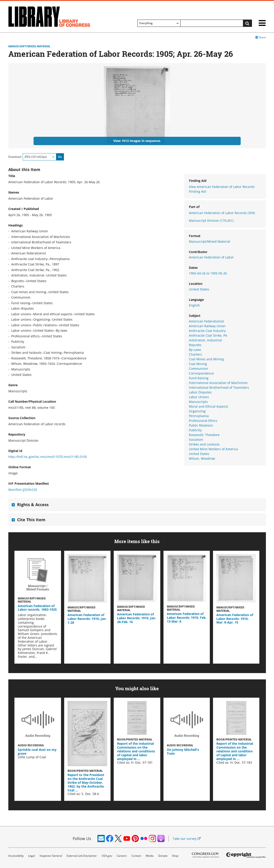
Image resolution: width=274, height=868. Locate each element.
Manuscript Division (211, 220)
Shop (175, 856)
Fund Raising (199, 378)
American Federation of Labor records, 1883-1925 (37, 608)
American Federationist (206, 321)
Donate (163, 856)
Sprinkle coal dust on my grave (37, 752)
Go (60, 157)
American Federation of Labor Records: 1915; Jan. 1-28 (87, 619)
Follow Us (82, 838)
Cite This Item (31, 520)
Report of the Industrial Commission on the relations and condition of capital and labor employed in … (235, 751)
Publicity (195, 430)
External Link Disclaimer (82, 856)
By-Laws (195, 350)
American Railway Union (207, 326)
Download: (15, 157)
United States (199, 289)
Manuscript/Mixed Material (29, 46)
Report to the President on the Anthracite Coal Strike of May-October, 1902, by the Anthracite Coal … (86, 782)
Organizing (197, 411)
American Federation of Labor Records (222, 213)
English (194, 305)
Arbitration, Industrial (205, 340)
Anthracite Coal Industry (207, 331)
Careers (122, 856)
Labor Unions (199, 397)
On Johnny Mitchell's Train (183, 752)
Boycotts (195, 345)
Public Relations (201, 425)
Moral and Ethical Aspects (208, 406)
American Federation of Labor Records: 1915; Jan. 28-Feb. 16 (137, 618)
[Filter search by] (159, 23)
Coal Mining (198, 364)
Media (150, 856)
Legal (32, 856)
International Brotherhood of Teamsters (219, 387)
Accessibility (16, 856)
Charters (195, 354)
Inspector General (51, 856)
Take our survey (187, 839)
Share (261, 37)
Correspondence (201, 373)
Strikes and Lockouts (204, 444)
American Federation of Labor (211, 257)
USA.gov (107, 856)
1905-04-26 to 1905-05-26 (208, 273)
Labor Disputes (200, 392)
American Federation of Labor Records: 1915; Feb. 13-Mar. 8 (187, 618)
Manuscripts (198, 402)
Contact (136, 856)
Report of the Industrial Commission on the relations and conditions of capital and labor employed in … (136, 751)
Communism (198, 369)
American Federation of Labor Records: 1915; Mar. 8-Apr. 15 (235, 619)
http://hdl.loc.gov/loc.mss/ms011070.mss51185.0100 (48, 457)
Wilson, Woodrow (202, 458)
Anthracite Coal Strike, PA (208, 335)
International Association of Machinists (218, 383)
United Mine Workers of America (213, 449)
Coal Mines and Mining (206, 359)
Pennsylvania (199, 416)
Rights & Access (33, 505)
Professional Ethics (203, 421)
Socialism (196, 440)
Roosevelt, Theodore (204, 435)
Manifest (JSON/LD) (23, 490)
